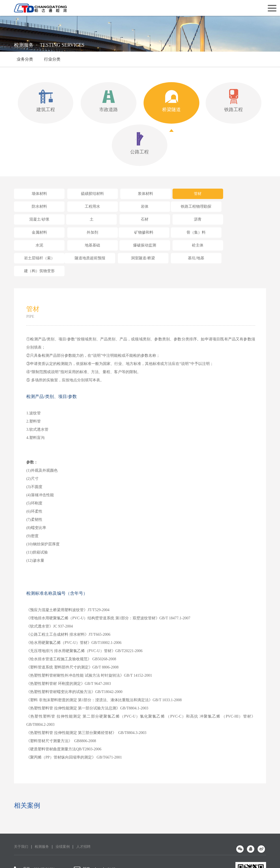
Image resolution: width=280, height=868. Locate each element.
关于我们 (22, 806)
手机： (24, 837)
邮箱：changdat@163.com (101, 828)
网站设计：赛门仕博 (175, 856)
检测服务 (43, 806)
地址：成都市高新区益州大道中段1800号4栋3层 (120, 837)
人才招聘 (87, 806)
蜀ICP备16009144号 (128, 856)
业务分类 (25, 59)
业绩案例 (65, 806)
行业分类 (52, 62)
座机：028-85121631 (35, 828)
